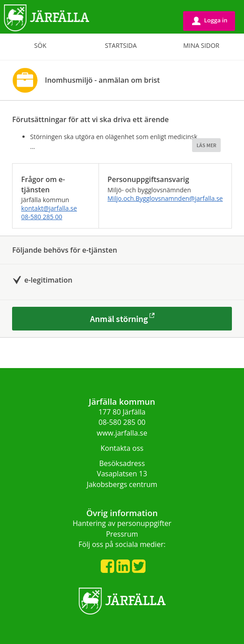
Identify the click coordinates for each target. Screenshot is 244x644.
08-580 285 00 (42, 217)
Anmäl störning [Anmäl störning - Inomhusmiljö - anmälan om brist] (119, 319)
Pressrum (122, 534)
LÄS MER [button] (206, 145)
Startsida (121, 45)
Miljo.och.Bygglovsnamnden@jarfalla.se (165, 198)
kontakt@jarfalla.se (49, 208)
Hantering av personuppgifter (122, 523)
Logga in (210, 21)
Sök (40, 45)
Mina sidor (201, 45)
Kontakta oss (122, 448)
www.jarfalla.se (122, 433)
